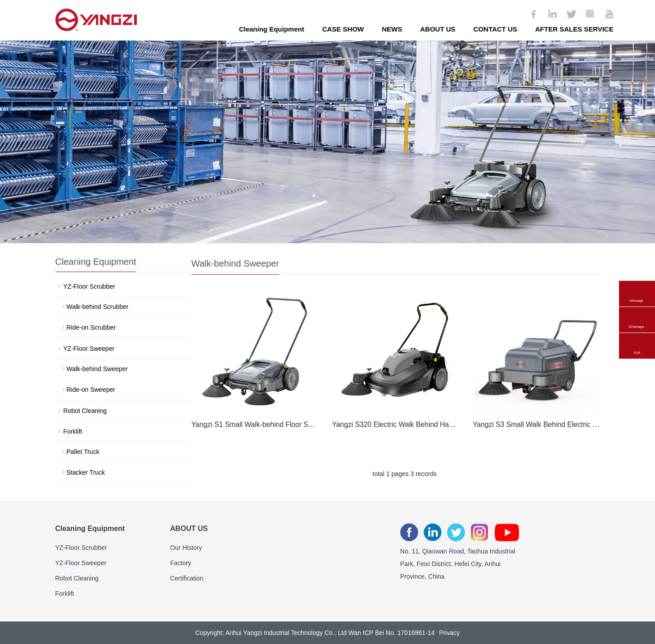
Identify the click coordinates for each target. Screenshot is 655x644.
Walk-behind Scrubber (98, 307)
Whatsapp (636, 314)
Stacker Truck (86, 472)
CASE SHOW (343, 29)
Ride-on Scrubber (91, 327)
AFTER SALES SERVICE (574, 29)
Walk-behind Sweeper (97, 369)
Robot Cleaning (85, 411)
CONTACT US (495, 29)
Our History (186, 548)
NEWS (392, 29)
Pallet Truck (83, 452)
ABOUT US (438, 29)
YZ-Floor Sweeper (89, 349)
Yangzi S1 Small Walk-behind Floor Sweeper (255, 424)
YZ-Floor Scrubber (89, 286)
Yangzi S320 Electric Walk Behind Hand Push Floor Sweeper (395, 424)
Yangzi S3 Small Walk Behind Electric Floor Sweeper (536, 424)
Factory (181, 563)
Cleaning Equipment (272, 29)
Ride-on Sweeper (91, 390)
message (636, 288)
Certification (187, 578)
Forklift (73, 431)
